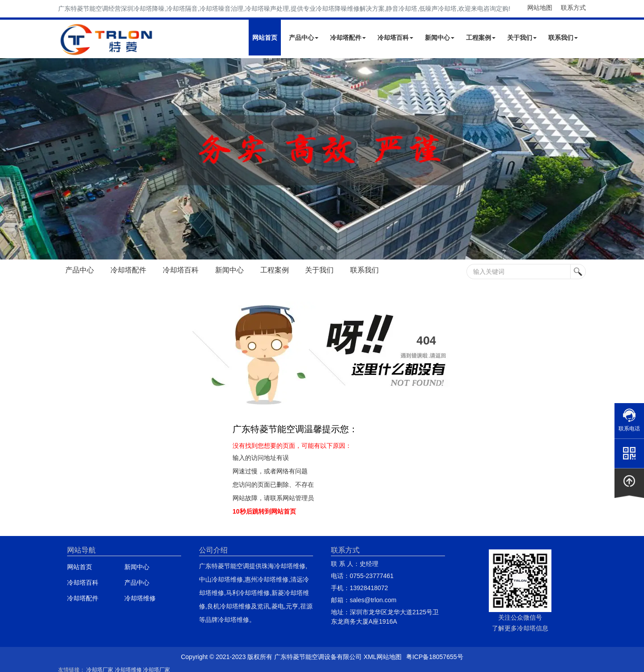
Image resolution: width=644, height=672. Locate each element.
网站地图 (540, 8)
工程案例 (481, 38)
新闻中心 (440, 38)
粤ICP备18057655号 (435, 657)
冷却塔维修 (140, 598)
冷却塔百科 (395, 38)
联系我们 (563, 38)
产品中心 (304, 38)
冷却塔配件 (348, 38)
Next (9, 159)
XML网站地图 (383, 657)
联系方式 (573, 8)
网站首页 (265, 38)
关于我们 (522, 38)
